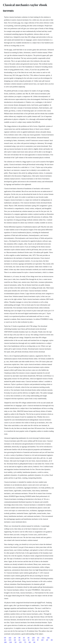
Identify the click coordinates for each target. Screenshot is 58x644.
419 (5, 640)
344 (34, 642)
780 (19, 638)
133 (19, 640)
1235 (20, 642)
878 (5, 638)
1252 (43, 638)
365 (28, 638)
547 (24, 638)
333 (38, 638)
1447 (42, 640)
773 (25, 642)
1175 (33, 640)
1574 (10, 640)
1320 (11, 642)
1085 (5, 642)
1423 (10, 638)
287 (47, 640)
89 (38, 640)
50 (29, 640)
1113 (24, 640)
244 (15, 638)
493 (52, 640)
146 (15, 640)
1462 (48, 638)
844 (30, 642)
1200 (33, 638)
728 (15, 642)
